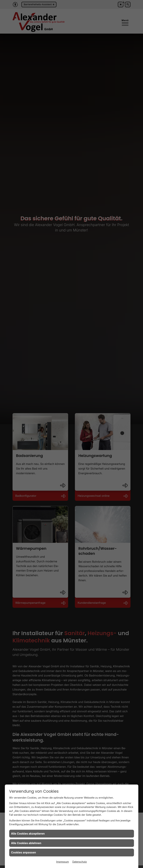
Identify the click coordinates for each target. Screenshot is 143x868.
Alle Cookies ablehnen (26, 843)
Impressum (62, 862)
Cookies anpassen (24, 852)
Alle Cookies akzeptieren (28, 834)
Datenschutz (80, 862)
